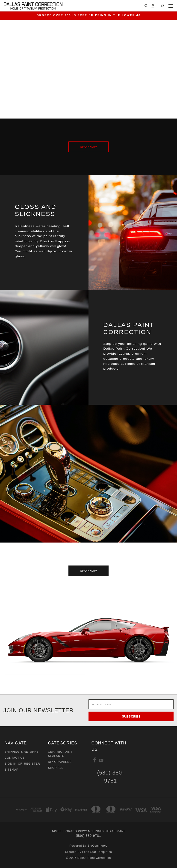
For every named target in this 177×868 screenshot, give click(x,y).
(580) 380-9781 (111, 777)
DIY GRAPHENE (60, 762)
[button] (88, 147)
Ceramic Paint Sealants (60, 754)
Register (32, 764)
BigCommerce (98, 846)
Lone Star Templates (97, 852)
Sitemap (12, 770)
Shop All (56, 768)
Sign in (11, 764)
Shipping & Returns (22, 752)
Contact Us (15, 758)
